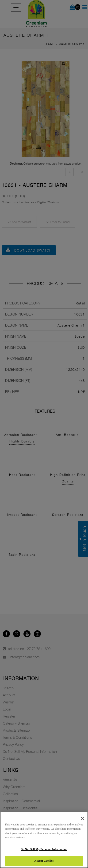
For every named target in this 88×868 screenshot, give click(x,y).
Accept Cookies (44, 861)
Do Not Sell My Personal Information (44, 849)
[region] (44, 840)
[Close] (82, 818)
